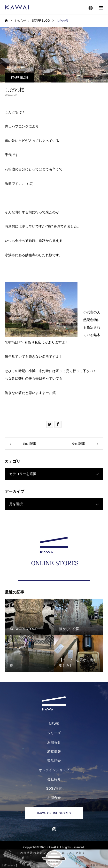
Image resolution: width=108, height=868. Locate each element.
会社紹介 (54, 779)
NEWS (54, 724)
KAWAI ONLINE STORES (54, 813)
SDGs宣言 (54, 788)
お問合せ (54, 798)
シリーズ (54, 733)
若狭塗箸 (54, 751)
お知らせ (54, 742)
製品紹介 (54, 761)
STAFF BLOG (19, 78)
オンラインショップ (54, 770)
